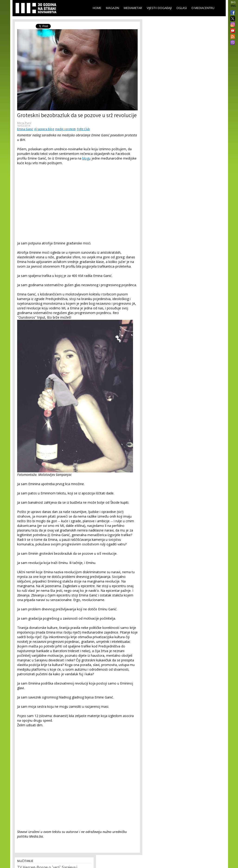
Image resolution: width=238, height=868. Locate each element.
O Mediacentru (203, 8)
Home (97, 8)
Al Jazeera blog (44, 129)
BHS (233, 2)
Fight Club (83, 129)
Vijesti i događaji (159, 8)
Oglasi (182, 8)
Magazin (113, 8)
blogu (86, 158)
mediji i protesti (65, 129)
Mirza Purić (24, 123)
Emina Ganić (25, 129)
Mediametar (133, 8)
